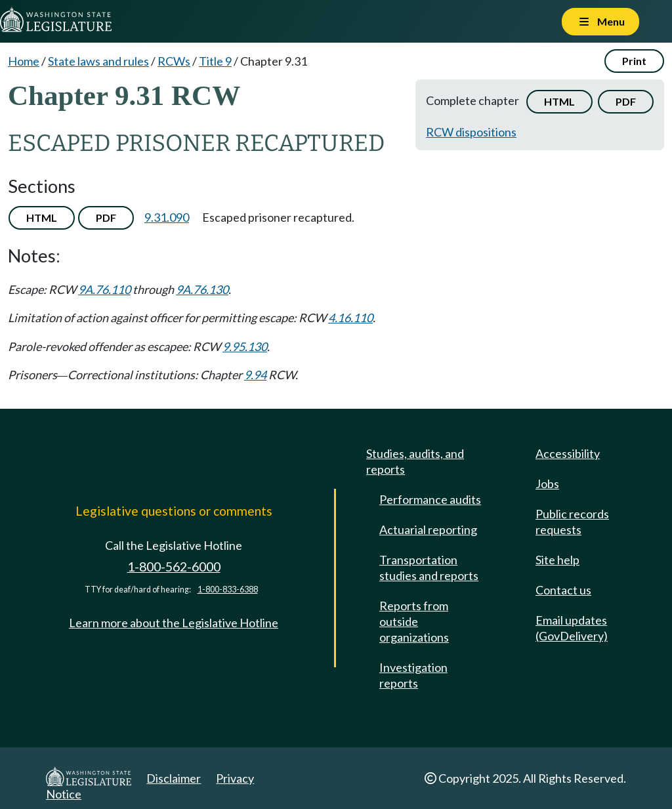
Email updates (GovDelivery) (572, 628)
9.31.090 (167, 217)
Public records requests (572, 522)
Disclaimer (174, 778)
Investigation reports (413, 675)
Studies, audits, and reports (415, 461)
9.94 (255, 375)
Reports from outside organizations (414, 621)
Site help (557, 560)
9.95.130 (245, 346)
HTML (559, 101)
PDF (626, 101)
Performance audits (430, 499)
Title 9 (215, 61)
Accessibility (568, 453)
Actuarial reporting (428, 529)
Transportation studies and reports (429, 568)
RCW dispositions (471, 132)
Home (24, 61)
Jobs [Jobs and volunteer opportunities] (547, 484)
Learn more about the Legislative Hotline (174, 623)
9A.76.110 (104, 289)
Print (634, 61)
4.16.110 (350, 318)
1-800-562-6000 (174, 567)
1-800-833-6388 (228, 590)
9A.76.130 (202, 289)
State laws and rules (98, 61)
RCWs (174, 61)
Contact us (563, 590)
